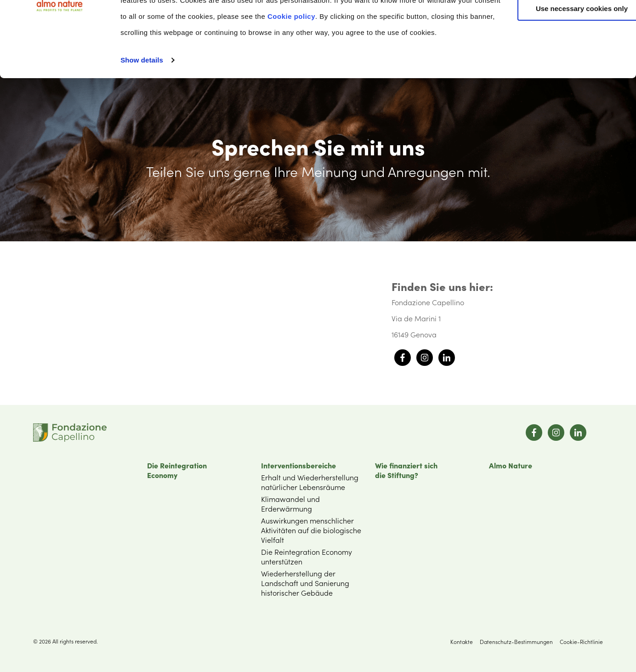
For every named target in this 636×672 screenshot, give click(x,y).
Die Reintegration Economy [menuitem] (177, 470)
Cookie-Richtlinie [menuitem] (581, 641)
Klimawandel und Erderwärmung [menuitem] (290, 504)
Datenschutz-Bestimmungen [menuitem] (516, 641)
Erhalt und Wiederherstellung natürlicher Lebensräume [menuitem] (310, 482)
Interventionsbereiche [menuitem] (298, 465)
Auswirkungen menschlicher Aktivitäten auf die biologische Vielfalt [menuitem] (311, 530)
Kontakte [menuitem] (462, 641)
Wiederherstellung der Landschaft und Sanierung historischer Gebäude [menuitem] (305, 583)
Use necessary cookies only (559, 77)
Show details (142, 135)
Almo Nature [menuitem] (511, 465)
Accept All (559, 23)
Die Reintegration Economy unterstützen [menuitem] (307, 556)
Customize (560, 50)
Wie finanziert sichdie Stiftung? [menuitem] (406, 470)
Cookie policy (367, 84)
